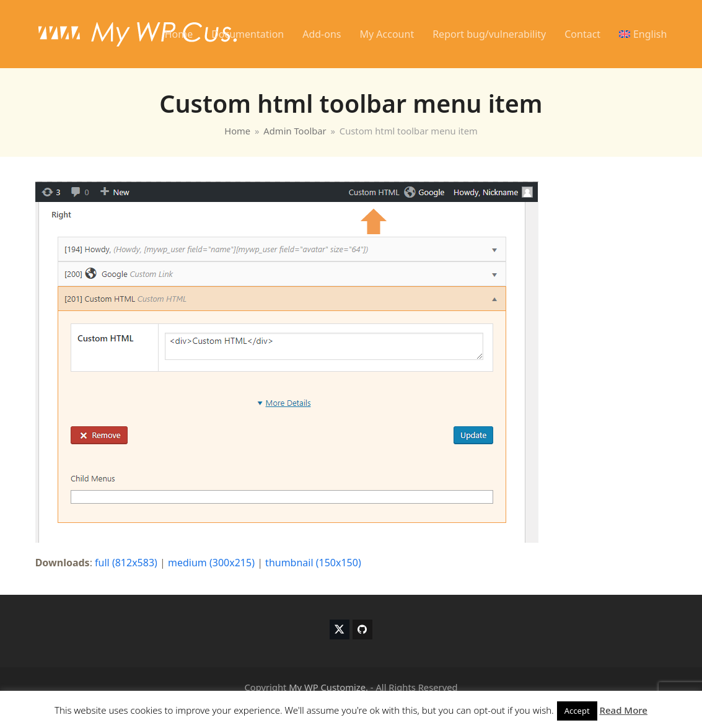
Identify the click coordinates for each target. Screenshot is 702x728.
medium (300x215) (211, 563)
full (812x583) (126, 563)
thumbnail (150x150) (313, 563)
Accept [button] (577, 711)
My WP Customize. (328, 687)
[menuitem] (643, 34)
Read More (624, 710)
